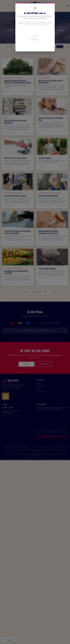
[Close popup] (52, 6)
